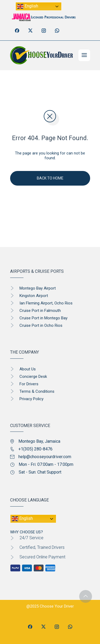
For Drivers (29, 384)
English (28, 6)
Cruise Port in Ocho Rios (41, 325)
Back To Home (50, 178)
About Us (28, 369)
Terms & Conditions (37, 391)
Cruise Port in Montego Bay (43, 318)
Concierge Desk (33, 377)
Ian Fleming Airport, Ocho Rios (46, 303)
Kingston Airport (34, 296)
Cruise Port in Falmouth (40, 311)
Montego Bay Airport (38, 288)
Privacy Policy (31, 399)
